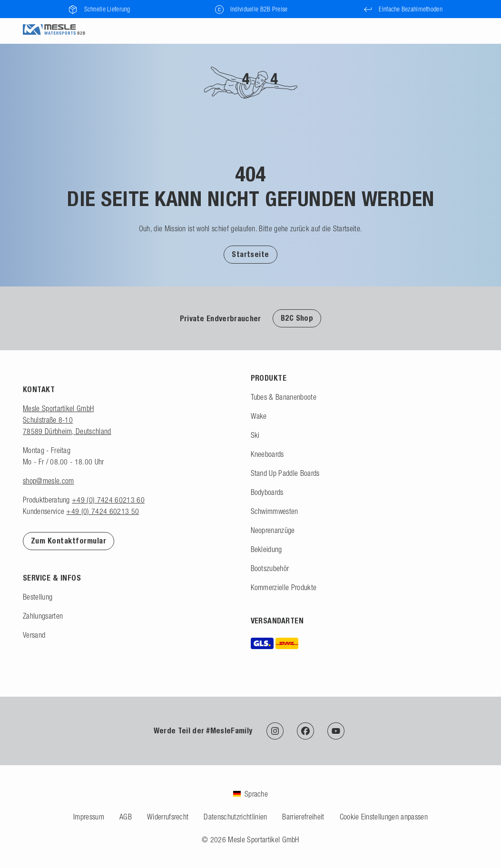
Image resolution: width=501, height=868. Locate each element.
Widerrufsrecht (168, 817)
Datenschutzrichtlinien (235, 817)
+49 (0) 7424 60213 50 (103, 511)
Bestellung (38, 597)
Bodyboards (267, 492)
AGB (126, 817)
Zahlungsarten (43, 616)
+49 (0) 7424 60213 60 (108, 500)
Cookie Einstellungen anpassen (384, 817)
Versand (34, 635)
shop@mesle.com (48, 481)
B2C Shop (297, 318)
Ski (255, 435)
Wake (259, 416)
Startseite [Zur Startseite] (250, 254)
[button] (250, 254)
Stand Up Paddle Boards (285, 473)
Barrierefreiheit (303, 817)
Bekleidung (266, 549)
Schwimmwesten (275, 511)
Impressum (89, 817)
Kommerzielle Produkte (284, 587)
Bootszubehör (270, 568)
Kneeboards (267, 454)
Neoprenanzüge (273, 530)
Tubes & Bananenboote (284, 397)
